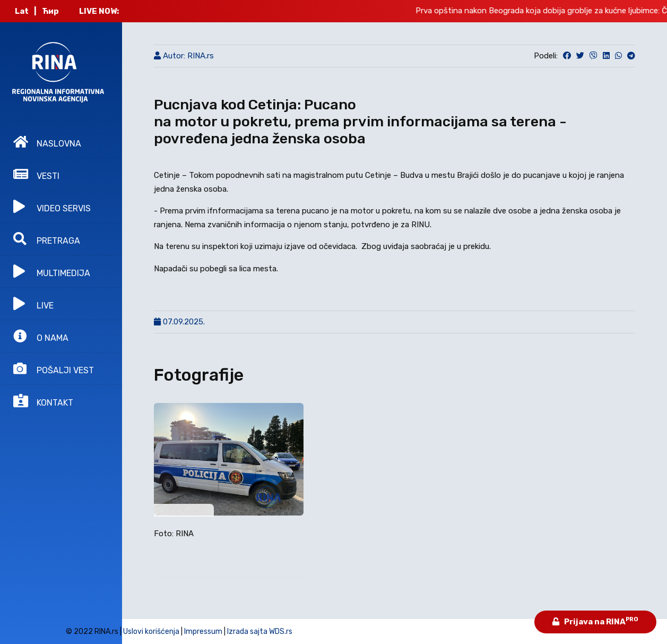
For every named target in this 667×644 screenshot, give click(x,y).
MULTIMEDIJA (52, 271)
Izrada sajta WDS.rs (260, 632)
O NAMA (41, 336)
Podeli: (546, 56)
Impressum (203, 632)
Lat (22, 11)
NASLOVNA (47, 142)
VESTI (36, 174)
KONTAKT (43, 401)
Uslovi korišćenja (151, 632)
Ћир (50, 11)
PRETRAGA (47, 239)
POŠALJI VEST (54, 368)
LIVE (33, 304)
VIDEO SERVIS (52, 207)
